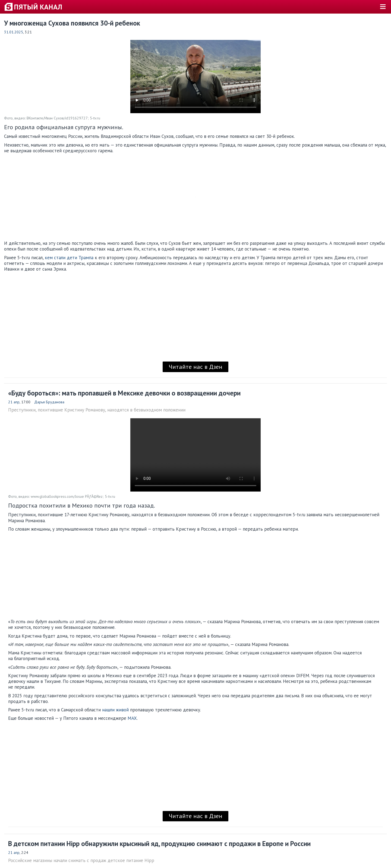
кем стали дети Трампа (69, 258)
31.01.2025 (14, 32)
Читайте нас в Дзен (195, 367)
